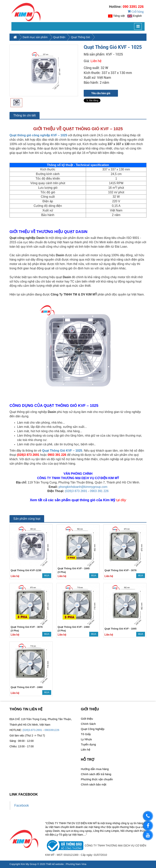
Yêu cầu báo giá (101, 100)
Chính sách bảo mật (94, 791)
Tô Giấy (86, 741)
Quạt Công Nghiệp (93, 735)
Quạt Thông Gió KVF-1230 (26, 577)
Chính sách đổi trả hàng (96, 781)
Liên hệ (86, 756)
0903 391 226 (99, 497)
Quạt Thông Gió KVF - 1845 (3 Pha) (74, 577)
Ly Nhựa (86, 746)
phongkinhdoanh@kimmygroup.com (83, 493)
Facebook (22, 812)
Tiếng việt (119, 19)
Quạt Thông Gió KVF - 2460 (27, 694)
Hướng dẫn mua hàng (95, 775)
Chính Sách (88, 730)
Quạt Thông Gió (80, 44)
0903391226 (52, 736)
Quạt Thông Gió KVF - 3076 (120, 577)
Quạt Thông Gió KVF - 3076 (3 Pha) (27, 635)
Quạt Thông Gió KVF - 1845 (120, 635)
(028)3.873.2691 (32, 736)
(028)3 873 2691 (76, 497)
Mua (47, 582)
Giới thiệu (87, 725)
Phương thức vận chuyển (97, 786)
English (137, 19)
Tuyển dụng (88, 751)
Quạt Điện (59, 44)
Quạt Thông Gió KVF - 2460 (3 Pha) (74, 635)
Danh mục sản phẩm (35, 44)
